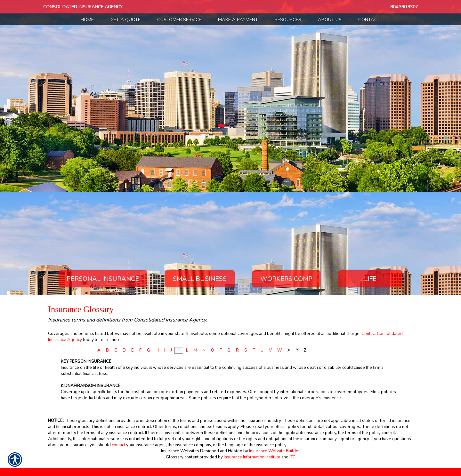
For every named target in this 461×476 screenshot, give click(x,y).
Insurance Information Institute (252, 457)
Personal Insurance (103, 279)
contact (118, 445)
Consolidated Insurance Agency (83, 7)
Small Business (200, 279)
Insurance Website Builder (275, 451)
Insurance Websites (180, 451)
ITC (292, 457)
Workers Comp (286, 279)
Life (370, 279)
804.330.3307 (404, 7)
